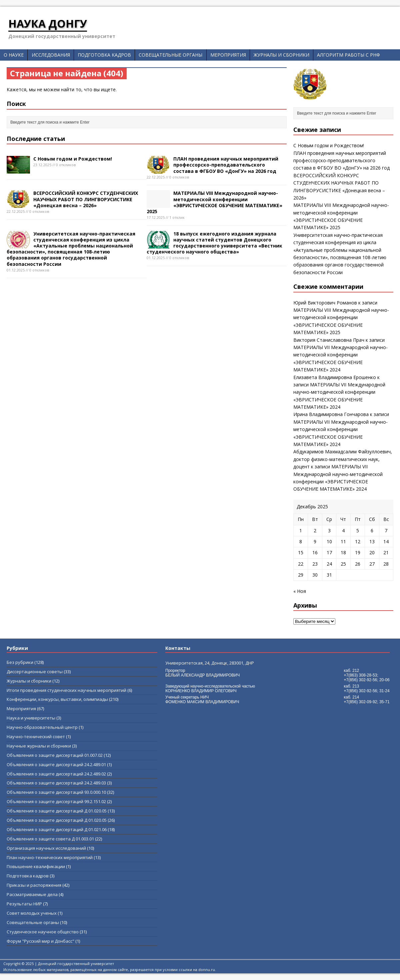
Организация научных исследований (46, 848)
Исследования (51, 55)
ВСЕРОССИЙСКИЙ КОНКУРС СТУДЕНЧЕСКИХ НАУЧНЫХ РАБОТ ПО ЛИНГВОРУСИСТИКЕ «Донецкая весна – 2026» (86, 199)
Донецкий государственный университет (76, 964)
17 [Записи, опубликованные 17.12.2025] (329, 552)
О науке (14, 55)
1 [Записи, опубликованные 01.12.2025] (301, 530)
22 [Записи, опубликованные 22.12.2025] (301, 564)
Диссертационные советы (35, 672)
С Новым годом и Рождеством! (73, 159)
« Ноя (300, 591)
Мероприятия (228, 55)
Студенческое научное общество (43, 932)
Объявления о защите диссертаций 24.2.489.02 (56, 774)
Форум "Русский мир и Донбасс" (40, 941)
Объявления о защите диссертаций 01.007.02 (55, 755)
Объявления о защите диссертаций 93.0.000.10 (56, 792)
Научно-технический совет (36, 736)
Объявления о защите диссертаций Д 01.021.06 (57, 829)
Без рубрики (20, 662)
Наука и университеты (31, 718)
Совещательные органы (170, 55)
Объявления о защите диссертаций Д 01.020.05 (57, 811)
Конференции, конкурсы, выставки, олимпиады (57, 699)
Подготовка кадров (104, 55)
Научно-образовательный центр (42, 727)
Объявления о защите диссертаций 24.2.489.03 (56, 783)
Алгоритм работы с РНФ (348, 55)
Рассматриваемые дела (32, 894)
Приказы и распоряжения (34, 885)
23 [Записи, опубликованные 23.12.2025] (315, 564)
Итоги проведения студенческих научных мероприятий (66, 690)
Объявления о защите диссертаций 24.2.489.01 (56, 764)
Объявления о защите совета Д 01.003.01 (50, 839)
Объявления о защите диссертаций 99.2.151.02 (56, 801)
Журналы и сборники (281, 55)
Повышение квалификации (36, 866)
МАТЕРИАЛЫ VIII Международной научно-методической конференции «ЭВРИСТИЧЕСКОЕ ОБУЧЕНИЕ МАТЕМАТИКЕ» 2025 (214, 202)
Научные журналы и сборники (39, 746)
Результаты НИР (24, 904)
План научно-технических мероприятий (50, 857)
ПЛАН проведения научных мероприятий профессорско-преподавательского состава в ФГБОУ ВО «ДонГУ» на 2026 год (226, 165)
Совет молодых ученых (32, 913)
